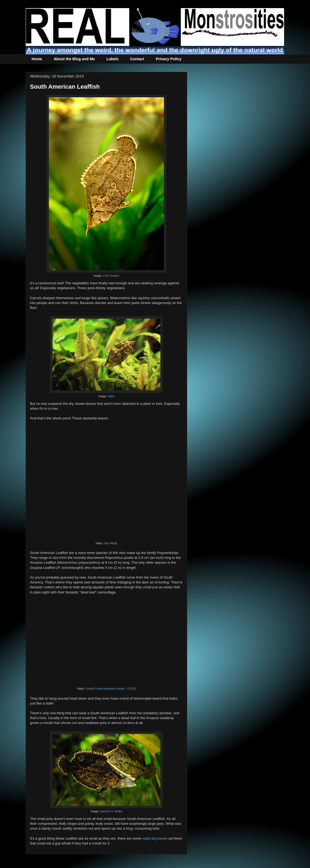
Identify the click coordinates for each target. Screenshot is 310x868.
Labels (112, 59)
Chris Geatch (111, 276)
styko (111, 396)
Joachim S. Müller (111, 811)
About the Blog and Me (74, 59)
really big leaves (155, 838)
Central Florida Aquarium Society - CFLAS (111, 689)
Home (37, 59)
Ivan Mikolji (111, 543)
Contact (137, 59)
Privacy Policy (169, 59)
